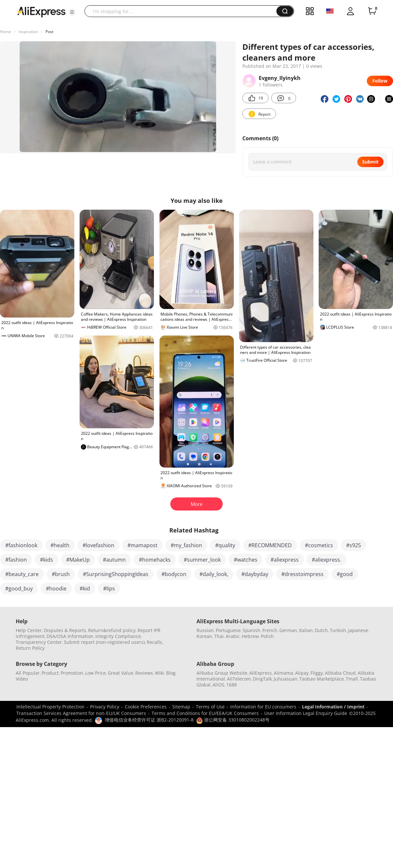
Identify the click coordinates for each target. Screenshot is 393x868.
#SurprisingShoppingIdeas (116, 574)
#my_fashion (186, 545)
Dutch (321, 630)
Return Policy (30, 648)
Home (6, 32)
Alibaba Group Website (222, 673)
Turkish (338, 630)
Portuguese (228, 630)
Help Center (29, 630)
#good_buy (19, 588)
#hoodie (56, 588)
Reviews (144, 673)
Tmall (352, 679)
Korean (204, 636)
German (288, 630)
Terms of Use (210, 707)
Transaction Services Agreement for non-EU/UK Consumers (81, 713)
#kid (85, 588)
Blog (171, 673)
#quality (225, 545)
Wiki (159, 673)
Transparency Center (39, 642)
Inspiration (28, 32)
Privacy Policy (105, 707)
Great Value (121, 673)
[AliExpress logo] (41, 11)
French (270, 630)
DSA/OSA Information (70, 636)
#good (345, 574)
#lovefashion (98, 545)
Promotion (72, 673)
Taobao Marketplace (322, 679)
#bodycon (174, 574)
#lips (109, 588)
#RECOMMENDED (270, 545)
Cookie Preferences (146, 707)
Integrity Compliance (118, 636)
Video (22, 679)
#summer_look (202, 560)
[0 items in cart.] (372, 11)
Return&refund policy (112, 630)
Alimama (283, 673)
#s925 (354, 545)
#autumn (114, 560)
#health (60, 545)
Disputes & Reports (65, 630)
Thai (219, 636)
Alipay (302, 673)
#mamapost (142, 545)
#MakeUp (78, 560)
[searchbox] (183, 11)
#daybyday (255, 574)
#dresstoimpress (302, 574)
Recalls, (155, 642)
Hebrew (250, 636)
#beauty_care (22, 574)
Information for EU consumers (263, 707)
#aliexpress (285, 560)
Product (50, 673)
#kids (47, 560)
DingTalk (262, 679)
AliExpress (261, 673)
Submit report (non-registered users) (104, 642)
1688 (232, 685)
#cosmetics (319, 545)
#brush (61, 574)
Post (49, 32)
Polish (267, 636)
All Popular (28, 673)
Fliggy (317, 673)
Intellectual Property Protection (50, 707)
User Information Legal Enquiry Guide (306, 713)
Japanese (358, 630)
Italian (306, 630)
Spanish (252, 630)
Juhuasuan (286, 679)
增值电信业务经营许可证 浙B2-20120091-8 (149, 720)
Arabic (233, 636)
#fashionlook (21, 545)
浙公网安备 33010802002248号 (233, 720)
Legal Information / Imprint (333, 707)
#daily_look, (214, 574)
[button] (72, 12)
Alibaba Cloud (340, 673)
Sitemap (181, 707)
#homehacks (155, 560)
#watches (246, 560)
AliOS (218, 685)
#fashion (16, 560)
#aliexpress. (327, 560)
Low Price (95, 673)
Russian (205, 630)
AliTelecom (239, 679)
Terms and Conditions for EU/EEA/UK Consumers (205, 713)
